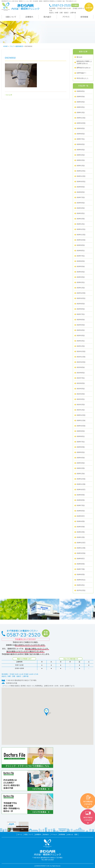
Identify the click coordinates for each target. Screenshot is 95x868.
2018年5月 (81, 580)
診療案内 (38, 834)
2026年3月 (81, 107)
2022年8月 (81, 309)
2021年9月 (81, 367)
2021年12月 (81, 352)
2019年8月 (81, 500)
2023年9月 (81, 245)
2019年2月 (81, 532)
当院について (29, 834)
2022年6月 (81, 320)
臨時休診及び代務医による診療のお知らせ (84, 62)
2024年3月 (81, 213)
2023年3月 (81, 277)
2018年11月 (81, 548)
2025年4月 (81, 155)
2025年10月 (81, 123)
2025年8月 (81, 134)
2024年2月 (81, 219)
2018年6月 (81, 575)
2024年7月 (81, 198)
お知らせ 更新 (72, 834)
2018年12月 (81, 543)
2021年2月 (81, 405)
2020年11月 (81, 421)
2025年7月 (81, 139)
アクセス (54, 834)
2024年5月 (81, 203)
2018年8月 (81, 564)
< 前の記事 (9, 95)
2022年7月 (81, 314)
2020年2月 (81, 468)
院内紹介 (46, 834)
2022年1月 (81, 346)
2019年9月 (81, 495)
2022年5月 (81, 325)
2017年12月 (81, 590)
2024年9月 (81, 187)
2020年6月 (81, 447)
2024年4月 (81, 208)
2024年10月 (81, 182)
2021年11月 (81, 357)
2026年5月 (81, 97)
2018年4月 (81, 585)
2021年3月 (81, 399)
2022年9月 (81, 304)
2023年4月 (81, 272)
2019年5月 (81, 516)
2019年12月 (81, 479)
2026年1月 (81, 113)
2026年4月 (81, 102)
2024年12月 (81, 171)
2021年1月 (81, 410)
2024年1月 (81, 224)
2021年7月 (81, 378)
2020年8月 (81, 436)
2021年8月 (81, 373)
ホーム (20, 834)
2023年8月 (81, 251)
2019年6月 (81, 511)
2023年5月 (81, 267)
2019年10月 (81, 490)
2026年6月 (81, 91)
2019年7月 (81, 506)
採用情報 (62, 834)
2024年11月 (81, 176)
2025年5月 (81, 150)
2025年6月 (81, 144)
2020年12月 (81, 415)
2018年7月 (81, 569)
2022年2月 (81, 341)
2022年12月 (81, 293)
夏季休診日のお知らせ (83, 68)
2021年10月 (81, 362)
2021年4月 (81, 394)
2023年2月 (81, 283)
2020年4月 (81, 458)
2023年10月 (81, 240)
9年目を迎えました (82, 78)
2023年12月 (81, 229)
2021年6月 (81, 383)
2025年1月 (81, 166)
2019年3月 (81, 527)
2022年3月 (81, 336)
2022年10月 (81, 298)
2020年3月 (81, 463)
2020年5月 (81, 452)
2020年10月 (81, 426)
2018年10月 (81, 553)
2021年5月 (81, 389)
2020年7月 (81, 442)
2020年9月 (81, 431)
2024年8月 (81, 192)
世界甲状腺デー (81, 73)
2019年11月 (81, 484)
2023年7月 (81, 256)
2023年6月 (81, 261)
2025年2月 (81, 160)
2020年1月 (81, 474)
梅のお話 (79, 57)
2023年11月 (81, 235)
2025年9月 (81, 129)
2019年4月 (81, 521)
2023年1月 (81, 288)
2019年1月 (81, 537)
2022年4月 (81, 330)
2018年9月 (81, 559)
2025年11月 (81, 118)
